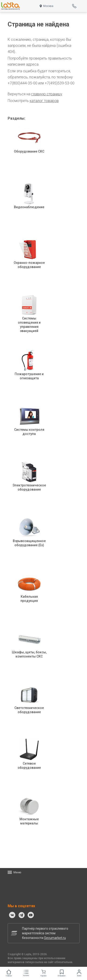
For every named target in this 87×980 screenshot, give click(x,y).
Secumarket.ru (55, 938)
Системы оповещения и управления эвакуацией (29, 318)
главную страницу (47, 94)
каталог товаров (44, 101)
